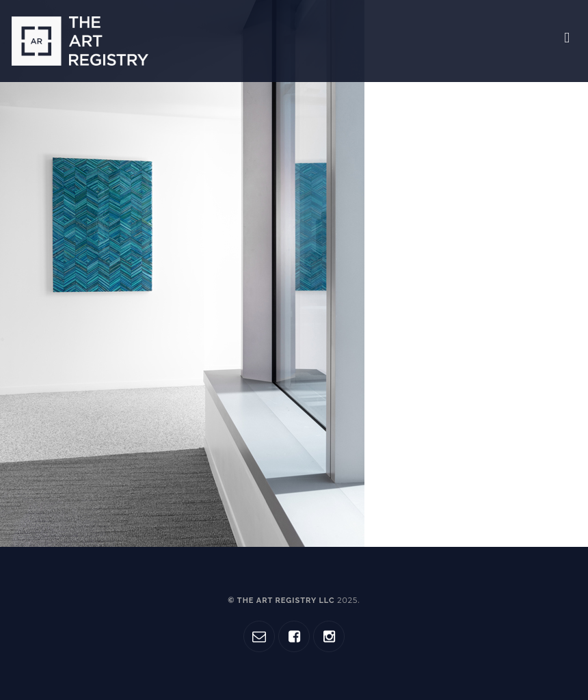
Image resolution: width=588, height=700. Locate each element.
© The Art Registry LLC (293, 601)
